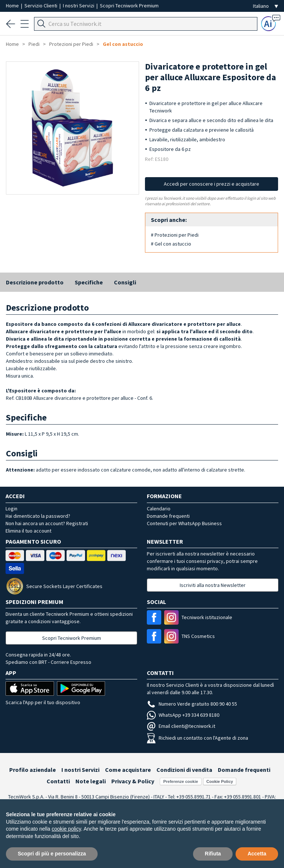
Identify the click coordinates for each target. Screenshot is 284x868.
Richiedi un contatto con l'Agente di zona (197, 738)
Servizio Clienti (41, 6)
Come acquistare (128, 770)
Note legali (91, 781)
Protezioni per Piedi (71, 44)
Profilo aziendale (33, 770)
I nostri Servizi (79, 6)
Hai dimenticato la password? (38, 516)
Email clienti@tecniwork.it (181, 726)
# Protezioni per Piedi (175, 235)
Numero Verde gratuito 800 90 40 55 (192, 704)
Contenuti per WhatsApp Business (184, 523)
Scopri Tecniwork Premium (129, 6)
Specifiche (89, 282)
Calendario (159, 509)
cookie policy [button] (66, 829)
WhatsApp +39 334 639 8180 (183, 715)
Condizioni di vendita (184, 770)
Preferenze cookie (180, 781)
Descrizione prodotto (35, 282)
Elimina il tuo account (28, 531)
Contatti (58, 781)
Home (13, 6)
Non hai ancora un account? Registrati (47, 523)
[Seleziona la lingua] (266, 6)
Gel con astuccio (123, 44)
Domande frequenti (168, 516)
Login (11, 509)
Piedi (34, 44)
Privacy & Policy (133, 781)
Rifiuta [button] (213, 854)
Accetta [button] (257, 854)
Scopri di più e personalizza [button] (52, 854)
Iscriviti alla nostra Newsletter (213, 585)
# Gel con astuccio (171, 244)
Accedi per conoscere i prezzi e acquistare (212, 184)
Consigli (125, 282)
